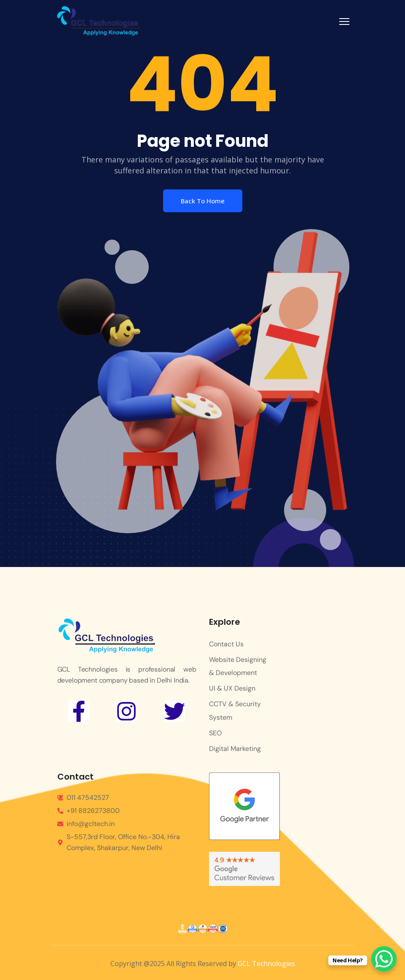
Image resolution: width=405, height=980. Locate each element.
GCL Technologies (266, 964)
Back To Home (203, 201)
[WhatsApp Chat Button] (384, 959)
